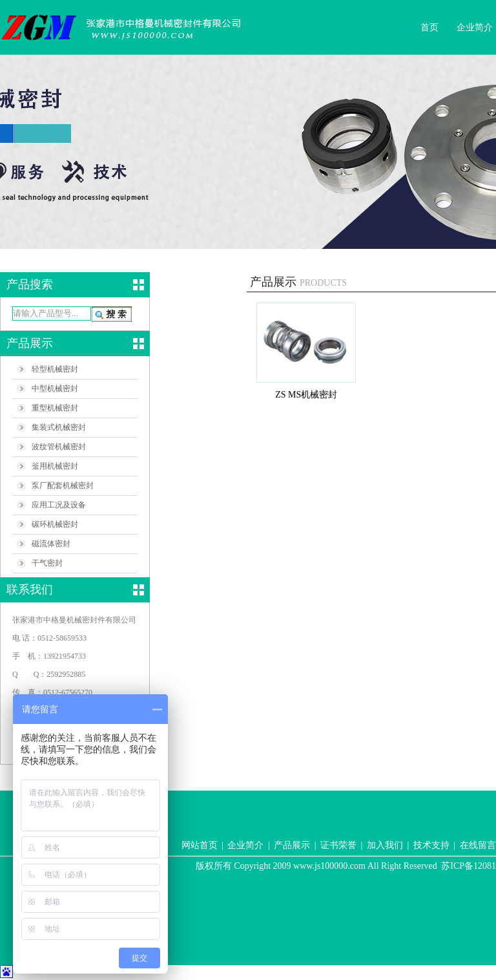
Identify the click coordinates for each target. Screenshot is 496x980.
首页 (429, 27)
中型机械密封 (55, 389)
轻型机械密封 (55, 369)
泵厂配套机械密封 (63, 485)
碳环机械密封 (55, 524)
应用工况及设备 (59, 505)
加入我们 (385, 845)
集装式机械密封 (59, 427)
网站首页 (200, 845)
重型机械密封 (55, 408)
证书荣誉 (338, 845)
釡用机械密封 (55, 466)
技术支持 (431, 845)
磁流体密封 (51, 544)
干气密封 (47, 563)
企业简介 (475, 27)
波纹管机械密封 (59, 447)
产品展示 (292, 845)
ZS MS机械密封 (306, 395)
